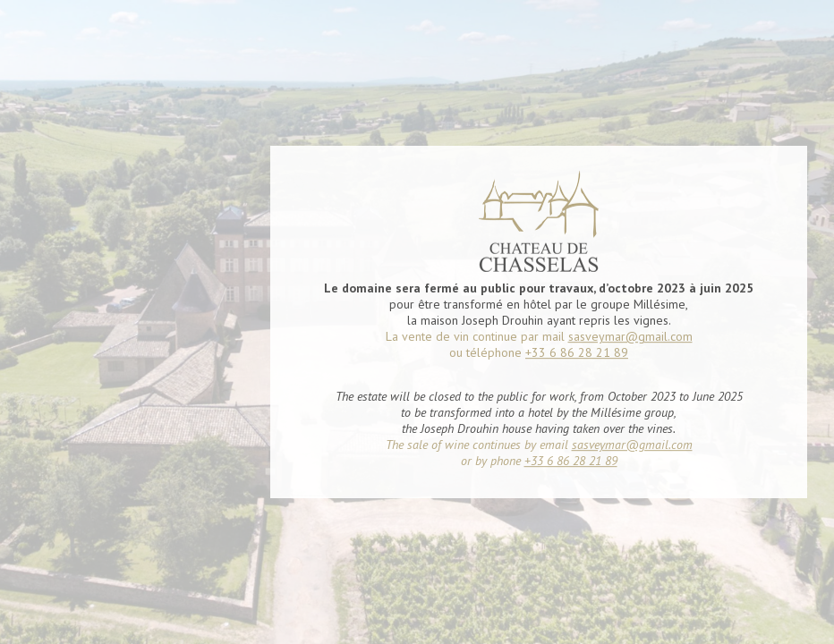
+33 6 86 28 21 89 (577, 352)
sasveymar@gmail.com (630, 335)
